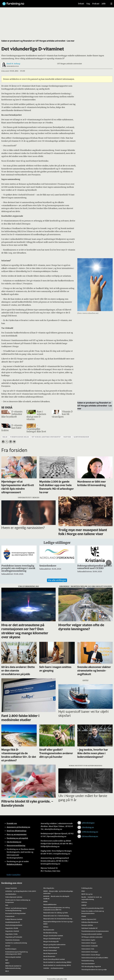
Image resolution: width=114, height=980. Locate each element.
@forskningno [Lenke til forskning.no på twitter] (88, 823)
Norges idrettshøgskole (51, 947)
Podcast (96, 4)
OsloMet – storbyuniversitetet (53, 968)
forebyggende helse (20, 437)
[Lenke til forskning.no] (37, 3)
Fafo (7, 905)
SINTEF (84, 905)
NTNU (45, 902)
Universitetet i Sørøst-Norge (91, 955)
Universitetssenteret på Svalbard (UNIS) (95, 958)
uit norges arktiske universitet (46, 437)
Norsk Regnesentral (50, 953)
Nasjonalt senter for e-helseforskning (56, 916)
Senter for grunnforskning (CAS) (92, 908)
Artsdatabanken (11, 894)
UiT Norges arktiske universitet (92, 937)
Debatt (81, 4)
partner (67, 437)
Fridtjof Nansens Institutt (14, 919)
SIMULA (84, 902)
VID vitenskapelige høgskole (91, 966)
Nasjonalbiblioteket (50, 904)
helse (5, 437)
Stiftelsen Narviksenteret (90, 922)
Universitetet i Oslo (88, 949)
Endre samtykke (14, 875)
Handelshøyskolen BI (13, 922)
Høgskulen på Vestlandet (14, 937)
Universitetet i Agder (88, 940)
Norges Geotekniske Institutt (53, 936)
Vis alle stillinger (57, 580)
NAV (7, 960)
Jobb (104, 4)
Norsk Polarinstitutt (50, 950)
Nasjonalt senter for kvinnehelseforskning (58, 919)
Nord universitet (49, 930)
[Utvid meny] (111, 4)
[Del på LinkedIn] (10, 442)
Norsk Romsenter (49, 956)
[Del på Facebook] (3, 442)
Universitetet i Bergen (89, 943)
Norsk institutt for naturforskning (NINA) (57, 962)
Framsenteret (10, 916)
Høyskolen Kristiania (12, 940)
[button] (109, 563)
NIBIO (7, 963)
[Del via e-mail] (14, 442)
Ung (88, 4)
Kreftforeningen (11, 949)
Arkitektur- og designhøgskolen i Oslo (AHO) (21, 891)
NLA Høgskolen (49, 888)
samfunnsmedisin (81, 437)
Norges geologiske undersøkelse (54, 945)
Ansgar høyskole (11, 888)
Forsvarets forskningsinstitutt (16, 913)
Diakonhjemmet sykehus (14, 897)
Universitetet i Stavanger (90, 952)
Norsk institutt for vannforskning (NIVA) (57, 965)
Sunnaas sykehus (87, 925)
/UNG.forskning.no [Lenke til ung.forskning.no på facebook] (90, 832)
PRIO (83, 891)
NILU (7, 971)
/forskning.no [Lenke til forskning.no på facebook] (88, 827)
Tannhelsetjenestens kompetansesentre (95, 931)
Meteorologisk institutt (13, 957)
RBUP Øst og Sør (87, 894)
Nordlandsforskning (50, 933)
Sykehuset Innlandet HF (89, 928)
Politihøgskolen (87, 888)
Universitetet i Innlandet (90, 946)
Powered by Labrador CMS (57, 979)
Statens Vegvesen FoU (89, 919)
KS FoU (8, 946)
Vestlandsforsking (88, 961)
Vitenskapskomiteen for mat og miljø (94, 970)
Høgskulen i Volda (11, 934)
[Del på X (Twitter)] (7, 442)
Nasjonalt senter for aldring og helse (56, 913)
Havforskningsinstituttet (14, 925)
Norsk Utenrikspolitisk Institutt (54, 959)
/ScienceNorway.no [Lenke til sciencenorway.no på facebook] (90, 836)
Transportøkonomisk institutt (92, 934)
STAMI (84, 916)
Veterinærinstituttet (88, 964)
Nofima (46, 927)
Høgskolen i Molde (12, 928)
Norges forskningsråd (51, 941)
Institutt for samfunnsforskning (16, 943)
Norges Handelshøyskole (52, 939)
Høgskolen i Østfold (12, 931)
